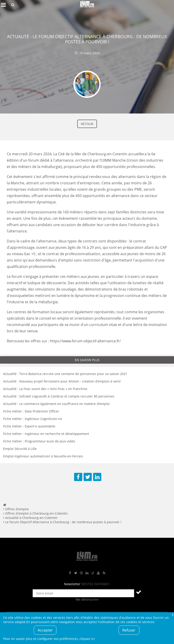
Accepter (45, 630)
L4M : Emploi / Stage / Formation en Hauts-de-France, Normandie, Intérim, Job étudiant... (87, 5)
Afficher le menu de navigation (3, 5)
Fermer (172, 614)
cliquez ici (87, 639)
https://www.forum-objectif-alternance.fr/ (85, 341)
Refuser (129, 630)
